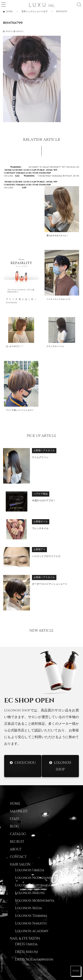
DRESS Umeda (26, 944)
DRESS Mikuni (27, 952)
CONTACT (18, 857)
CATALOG (18, 834)
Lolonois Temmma (31, 916)
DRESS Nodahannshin (34, 960)
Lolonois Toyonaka (33, 885)
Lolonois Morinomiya (35, 901)
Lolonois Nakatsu (31, 923)
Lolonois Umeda (30, 870)
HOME (15, 804)
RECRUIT (17, 842)
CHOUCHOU (25, 763)
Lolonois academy (32, 931)
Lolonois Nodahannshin (37, 878)
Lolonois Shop (62, 766)
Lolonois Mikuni (30, 893)
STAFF (15, 819)
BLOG (14, 826)
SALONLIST (19, 811)
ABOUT (16, 849)
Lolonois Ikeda (28, 908)
